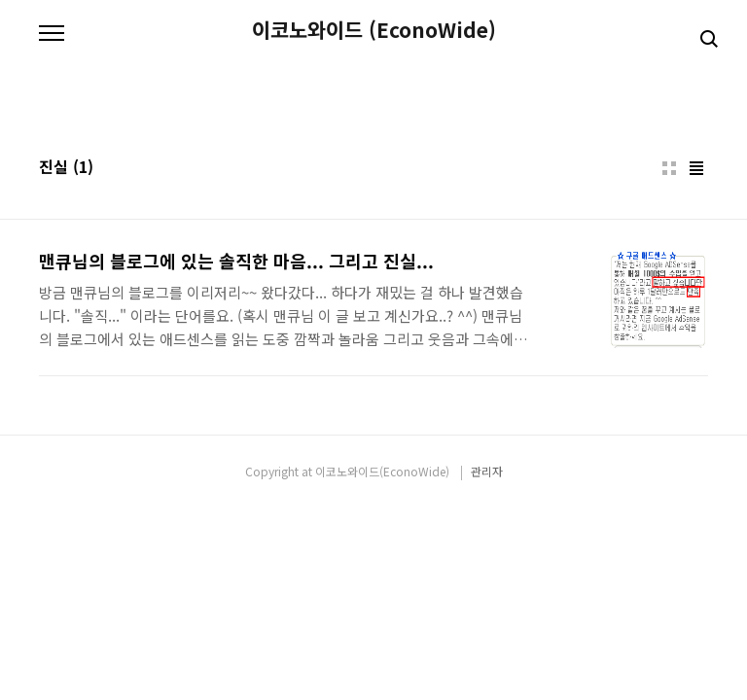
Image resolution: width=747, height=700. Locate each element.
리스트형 (696, 168)
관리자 (487, 471)
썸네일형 (669, 168)
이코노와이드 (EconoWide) (374, 30)
